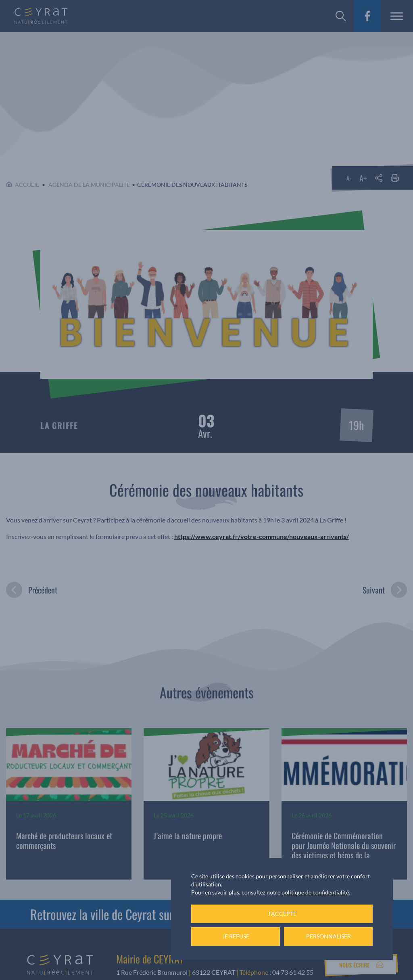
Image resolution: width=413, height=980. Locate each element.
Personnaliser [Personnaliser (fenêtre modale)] (329, 936)
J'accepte (282, 914)
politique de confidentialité (315, 892)
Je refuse (236, 936)
